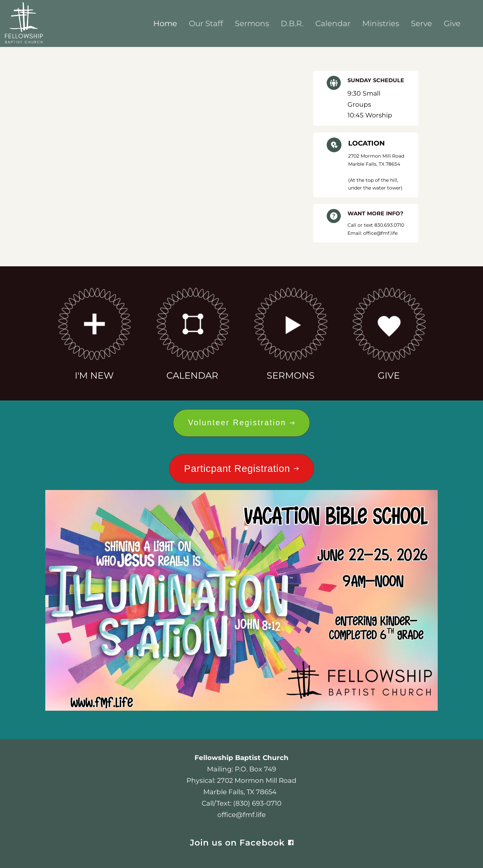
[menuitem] (165, 24)
